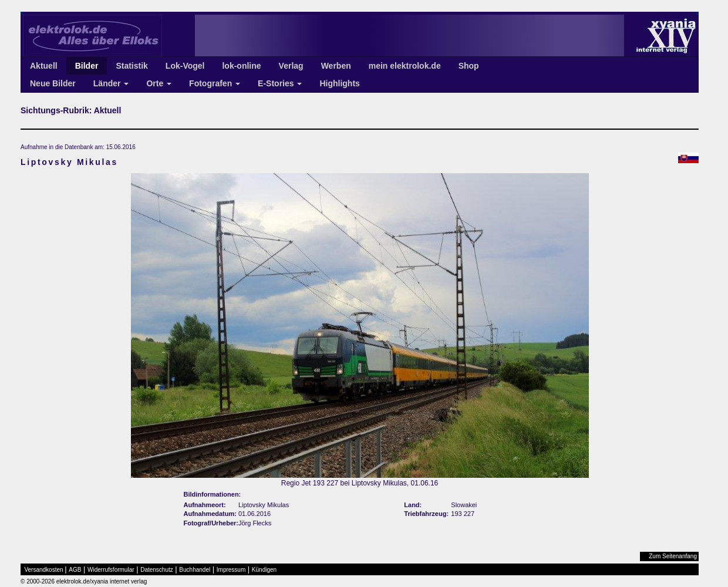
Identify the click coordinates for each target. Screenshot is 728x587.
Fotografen (215, 83)
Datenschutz (157, 570)
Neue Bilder (53, 83)
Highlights (339, 83)
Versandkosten (44, 570)
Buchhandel (195, 570)
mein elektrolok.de (405, 66)
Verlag (291, 66)
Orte (159, 83)
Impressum (231, 570)
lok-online (241, 66)
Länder (111, 83)
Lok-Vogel (185, 66)
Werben (336, 66)
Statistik (132, 66)
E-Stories (280, 83)
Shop (469, 66)
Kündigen (264, 570)
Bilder (87, 66)
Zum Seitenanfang (673, 556)
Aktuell (44, 66)
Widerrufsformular (111, 570)
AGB (75, 570)
